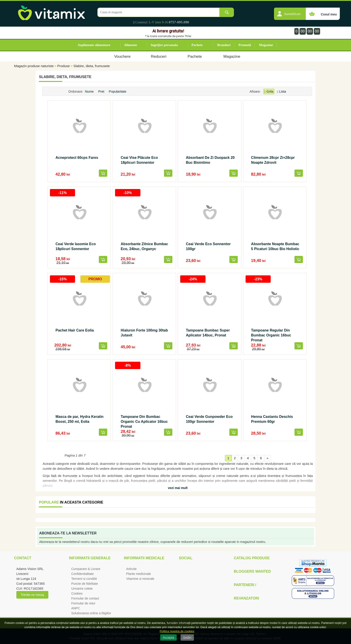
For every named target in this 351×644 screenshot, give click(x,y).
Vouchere (122, 56)
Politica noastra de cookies (177, 631)
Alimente (131, 45)
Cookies (77, 593)
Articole (132, 569)
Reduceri (159, 56)
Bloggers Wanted (252, 571)
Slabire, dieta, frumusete (92, 66)
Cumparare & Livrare (86, 569)
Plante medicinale (139, 574)
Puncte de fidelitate (85, 584)
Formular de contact (85, 598)
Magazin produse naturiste (34, 66)
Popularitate (118, 91)
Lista (281, 91)
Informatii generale (90, 558)
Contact (23, 558)
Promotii (245, 45)
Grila (269, 92)
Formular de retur (83, 603)
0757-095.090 (179, 22)
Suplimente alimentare (94, 45)
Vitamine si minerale (140, 579)
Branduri (224, 45)
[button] (290, 11)
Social (186, 558)
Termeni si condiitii (84, 579)
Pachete (197, 45)
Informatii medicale (144, 558)
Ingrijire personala (164, 45)
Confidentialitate (82, 574)
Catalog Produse (252, 558)
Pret (102, 91)
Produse (64, 66)
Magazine (266, 45)
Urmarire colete (82, 589)
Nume (90, 91)
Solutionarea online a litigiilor (91, 613)
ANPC (76, 608)
